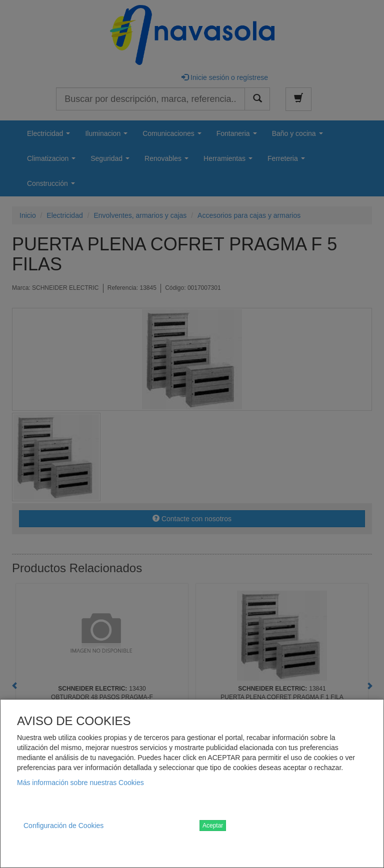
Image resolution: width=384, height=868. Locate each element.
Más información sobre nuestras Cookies (80, 783)
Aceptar (213, 826)
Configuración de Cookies (63, 826)
